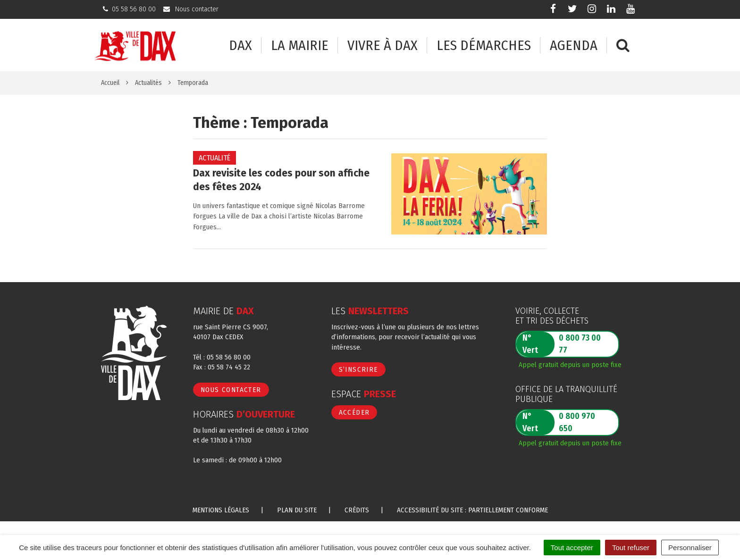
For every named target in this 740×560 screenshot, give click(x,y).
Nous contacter (231, 390)
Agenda (574, 46)
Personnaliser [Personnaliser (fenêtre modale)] (690, 547)
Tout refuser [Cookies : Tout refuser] (631, 547)
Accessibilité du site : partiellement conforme (472, 510)
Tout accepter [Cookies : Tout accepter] (572, 547)
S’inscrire (358, 369)
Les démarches (484, 46)
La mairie (300, 46)
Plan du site (297, 510)
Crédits (357, 510)
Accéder (354, 412)
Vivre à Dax (383, 46)
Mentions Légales (221, 510)
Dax (240, 46)
